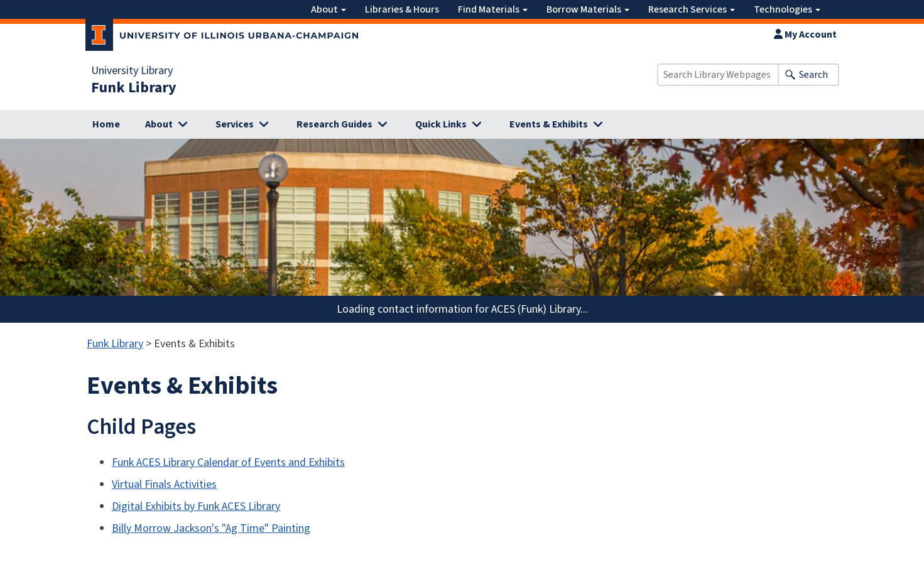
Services (235, 124)
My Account (805, 35)
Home (106, 124)
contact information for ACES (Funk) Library (479, 309)
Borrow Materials (588, 9)
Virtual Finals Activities (164, 484)
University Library (132, 71)
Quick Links (441, 124)
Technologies (787, 9)
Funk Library (134, 88)
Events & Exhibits (549, 124)
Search (813, 75)
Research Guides (334, 124)
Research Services (692, 9)
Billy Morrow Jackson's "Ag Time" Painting (211, 528)
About (329, 9)
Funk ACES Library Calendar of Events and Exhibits (228, 462)
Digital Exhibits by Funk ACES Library (196, 506)
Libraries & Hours (402, 9)
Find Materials (493, 9)
